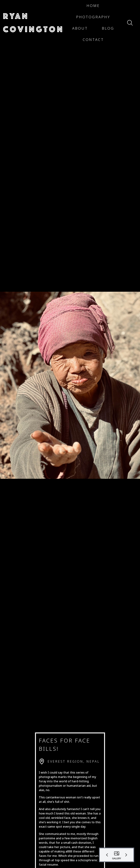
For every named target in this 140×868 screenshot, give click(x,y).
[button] (33, 23)
